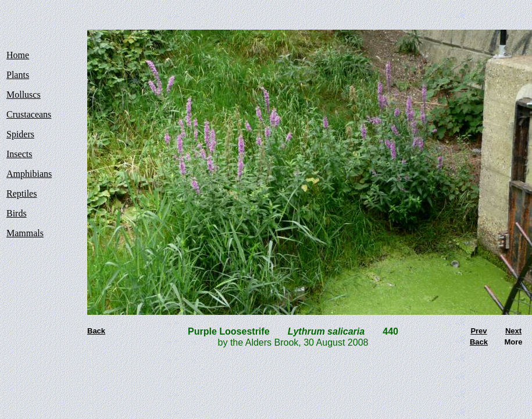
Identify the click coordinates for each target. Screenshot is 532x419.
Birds (17, 213)
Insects (19, 154)
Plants (18, 75)
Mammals (25, 233)
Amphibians (29, 174)
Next (513, 331)
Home (18, 55)
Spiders (20, 134)
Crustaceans (29, 114)
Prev (479, 331)
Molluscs (24, 95)
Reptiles (22, 193)
